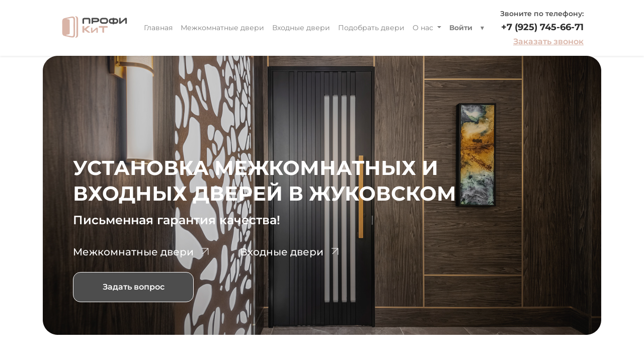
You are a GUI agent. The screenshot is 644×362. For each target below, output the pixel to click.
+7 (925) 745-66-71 (542, 27)
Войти (461, 28)
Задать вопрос (134, 287)
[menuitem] (158, 28)
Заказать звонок (548, 41)
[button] (482, 28)
